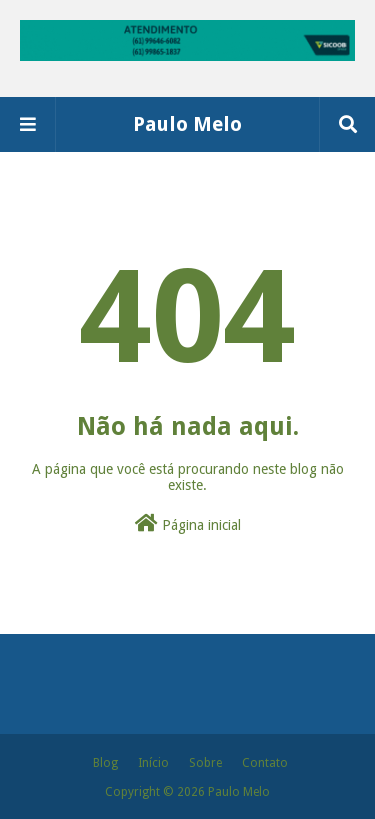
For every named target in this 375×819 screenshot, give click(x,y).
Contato (265, 763)
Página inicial (188, 523)
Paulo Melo (187, 124)
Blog (105, 763)
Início (153, 763)
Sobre (205, 763)
